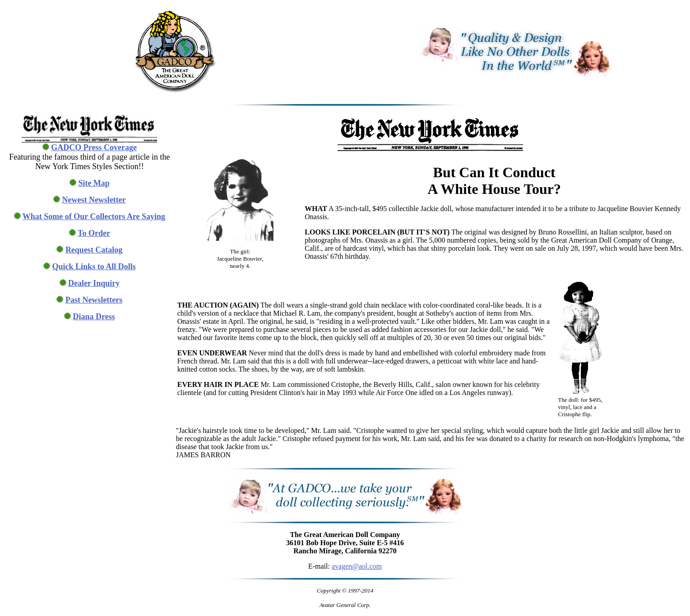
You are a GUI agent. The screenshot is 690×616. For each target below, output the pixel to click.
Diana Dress (94, 317)
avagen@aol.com (357, 566)
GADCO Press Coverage (94, 147)
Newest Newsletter (94, 200)
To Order (94, 233)
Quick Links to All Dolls (94, 267)
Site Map (94, 183)
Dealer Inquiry (94, 283)
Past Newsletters (94, 300)
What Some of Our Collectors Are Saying (94, 216)
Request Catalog (94, 250)
